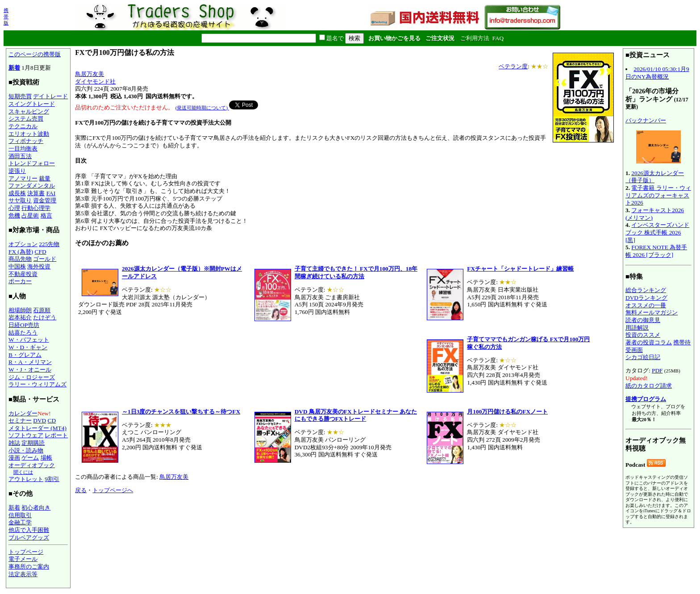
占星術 (30, 215)
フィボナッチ (26, 141)
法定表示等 (23, 574)
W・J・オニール (30, 370)
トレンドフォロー (32, 163)
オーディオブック (32, 465)
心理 (14, 208)
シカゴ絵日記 (643, 357)
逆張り (17, 171)
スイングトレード (32, 104)
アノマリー (23, 178)
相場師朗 (20, 310)
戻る (81, 490)
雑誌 (14, 443)
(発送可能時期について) (202, 108)
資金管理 (45, 200)
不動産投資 (23, 274)
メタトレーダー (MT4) (37, 428)
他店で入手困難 (29, 530)
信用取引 (20, 515)
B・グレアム (25, 355)
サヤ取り (20, 200)
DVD (40, 420)
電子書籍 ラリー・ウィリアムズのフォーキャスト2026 (658, 195)
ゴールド (45, 259)
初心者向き (36, 508)
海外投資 (39, 266)
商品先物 (20, 259)
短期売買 (20, 96)
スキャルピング (29, 111)
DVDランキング (646, 298)
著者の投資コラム (649, 342)
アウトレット (26, 479)
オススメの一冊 (646, 305)
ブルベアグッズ (29, 538)
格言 (46, 215)
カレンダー (23, 413)
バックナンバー (646, 120)
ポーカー (20, 281)
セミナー (20, 420)
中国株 (17, 266)
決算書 (36, 193)
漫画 (14, 458)
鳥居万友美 (90, 74)
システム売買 (26, 119)
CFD (41, 252)
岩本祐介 (20, 317)
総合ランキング (646, 290)
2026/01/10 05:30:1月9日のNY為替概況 (657, 73)
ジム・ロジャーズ (32, 377)
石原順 (42, 310)
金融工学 (20, 522)
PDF (657, 370)
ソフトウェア (26, 435)
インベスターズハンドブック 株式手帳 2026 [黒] (657, 232)
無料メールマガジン (652, 312)
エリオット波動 (29, 134)
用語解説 (637, 328)
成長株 (17, 193)
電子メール (23, 559)
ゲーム (30, 458)
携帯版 (6, 17)
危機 (14, 215)
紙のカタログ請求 (649, 386)
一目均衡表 (23, 148)
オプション (23, 244)
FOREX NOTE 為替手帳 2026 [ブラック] (656, 251)
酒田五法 (20, 156)
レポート (56, 435)
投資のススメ (643, 335)
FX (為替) (21, 252)
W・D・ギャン (28, 347)
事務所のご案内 (29, 567)
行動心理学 (36, 208)
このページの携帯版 (35, 54)
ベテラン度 (513, 66)
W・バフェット (29, 340)
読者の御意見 (643, 320)
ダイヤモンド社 (95, 82)
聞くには (23, 472)
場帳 (46, 458)
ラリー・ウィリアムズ (37, 384)
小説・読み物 (26, 450)
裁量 (45, 178)
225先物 (49, 244)
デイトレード (50, 96)
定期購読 (33, 443)
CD (52, 420)
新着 (14, 68)
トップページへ (113, 490)
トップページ (26, 552)
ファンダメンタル (32, 186)
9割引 (52, 479)
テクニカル (23, 126)
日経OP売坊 (24, 325)
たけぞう (45, 317)
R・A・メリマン (30, 362)
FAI (51, 193)
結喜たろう (23, 333)
